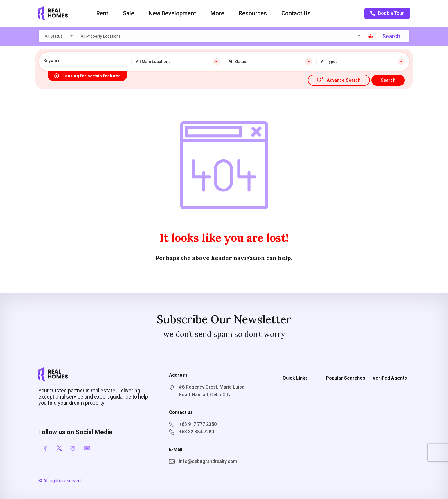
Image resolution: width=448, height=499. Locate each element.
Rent (102, 13)
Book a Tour (387, 13)
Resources (253, 13)
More (217, 13)
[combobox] (58, 36)
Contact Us (296, 13)
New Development (172, 13)
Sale (128, 13)
